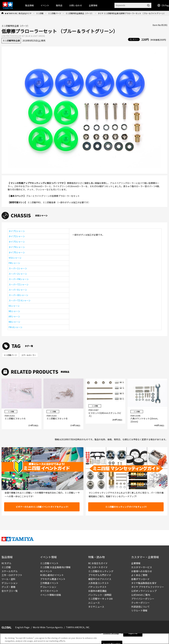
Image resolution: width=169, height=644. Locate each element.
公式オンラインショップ (144, 591)
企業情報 (136, 563)
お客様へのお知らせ (142, 571)
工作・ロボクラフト (12, 575)
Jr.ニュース (94, 603)
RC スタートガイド (98, 567)
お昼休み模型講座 (97, 591)
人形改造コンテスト (99, 583)
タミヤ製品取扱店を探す (144, 583)
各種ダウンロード (140, 579)
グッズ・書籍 (8, 587)
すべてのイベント (49, 591)
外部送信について (140, 607)
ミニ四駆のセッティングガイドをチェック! (126, 507)
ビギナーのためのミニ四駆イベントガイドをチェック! (42, 507)
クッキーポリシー (140, 603)
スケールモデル (10, 571)
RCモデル (6, 563)
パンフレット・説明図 (100, 595)
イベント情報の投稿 (50, 595)
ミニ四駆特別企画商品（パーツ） (79, 13)
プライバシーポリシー (143, 599)
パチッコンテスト (97, 587)
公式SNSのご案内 (141, 595)
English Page (22, 627)
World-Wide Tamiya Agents (48, 627)
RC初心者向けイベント (52, 575)
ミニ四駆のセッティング (101, 571)
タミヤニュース (96, 607)
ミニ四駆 (40, 13)
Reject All (133, 634)
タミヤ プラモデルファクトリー (148, 587)
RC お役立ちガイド (98, 563)
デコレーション (10, 583)
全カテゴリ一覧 (10, 591)
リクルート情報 (139, 610)
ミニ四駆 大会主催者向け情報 (55, 567)
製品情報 (29, 5)
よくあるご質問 (139, 575)
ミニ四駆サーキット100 (100, 599)
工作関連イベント (49, 583)
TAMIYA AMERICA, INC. (78, 627)
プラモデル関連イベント (53, 579)
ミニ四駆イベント (49, 563)
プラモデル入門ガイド (100, 575)
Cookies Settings (111, 634)
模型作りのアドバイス (100, 579)
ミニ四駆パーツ (55, 13)
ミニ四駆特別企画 (11, 41)
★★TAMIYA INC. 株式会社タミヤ (18, 13)
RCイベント (46, 571)
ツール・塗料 (8, 579)
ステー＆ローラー (29, 355)
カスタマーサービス (142, 567)
